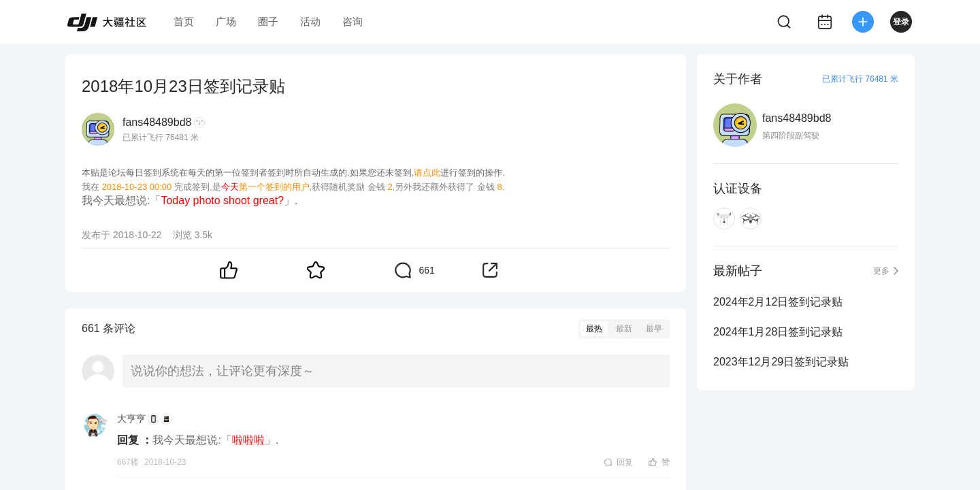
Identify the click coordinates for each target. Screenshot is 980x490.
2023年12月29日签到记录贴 (781, 362)
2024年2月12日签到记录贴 (778, 302)
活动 (310, 21)
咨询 (353, 21)
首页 (184, 21)
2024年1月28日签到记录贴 (778, 332)
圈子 (268, 21)
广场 (226, 21)
